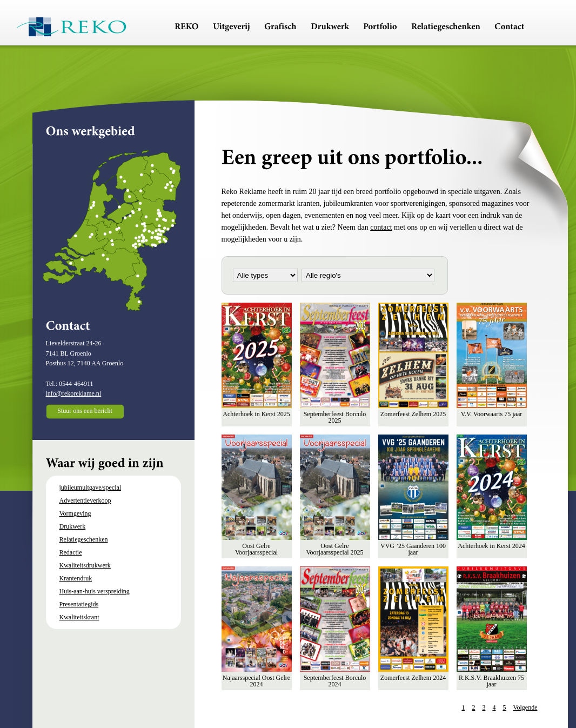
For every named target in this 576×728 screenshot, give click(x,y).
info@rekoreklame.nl (74, 393)
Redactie (71, 552)
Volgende (525, 707)
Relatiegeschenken (84, 539)
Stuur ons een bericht (85, 411)
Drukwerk (73, 526)
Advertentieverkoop (85, 500)
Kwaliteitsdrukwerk (85, 565)
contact (381, 227)
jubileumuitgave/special (91, 487)
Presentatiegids (79, 604)
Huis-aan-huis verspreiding (95, 591)
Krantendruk (76, 578)
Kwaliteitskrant (79, 617)
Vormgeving (75, 513)
